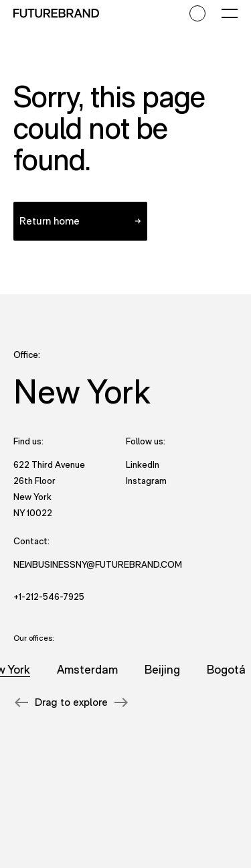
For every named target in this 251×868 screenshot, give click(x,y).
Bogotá (227, 669)
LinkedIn (143, 464)
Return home (50, 221)
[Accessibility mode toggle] (197, 13)
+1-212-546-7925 (49, 597)
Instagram (146, 480)
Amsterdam (88, 669)
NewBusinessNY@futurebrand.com (98, 564)
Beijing (163, 669)
